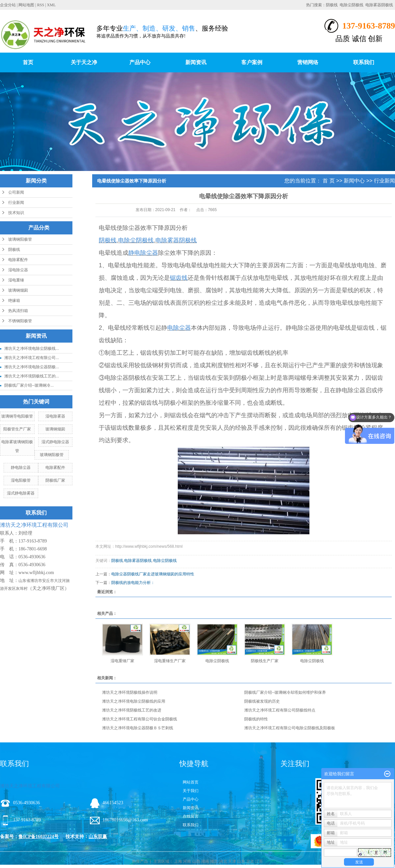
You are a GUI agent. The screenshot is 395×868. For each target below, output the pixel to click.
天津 (232, 861)
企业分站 (8, 5)
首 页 (329, 181)
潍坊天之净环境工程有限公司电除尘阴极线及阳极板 (290, 728)
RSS (41, 5)
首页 (28, 62)
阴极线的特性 (256, 719)
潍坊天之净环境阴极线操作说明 (130, 692)
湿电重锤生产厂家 (170, 661)
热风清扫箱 (18, 311)
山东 (241, 861)
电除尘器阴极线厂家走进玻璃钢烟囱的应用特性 (153, 574)
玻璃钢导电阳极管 (17, 416)
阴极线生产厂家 (265, 661)
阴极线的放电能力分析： (135, 583)
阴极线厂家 (55, 480)
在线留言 (191, 816)
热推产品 (140, 861)
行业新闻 (16, 203)
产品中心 (140, 62)
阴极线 (332, 5)
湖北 (214, 861)
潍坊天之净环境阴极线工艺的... (32, 376)
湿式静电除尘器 (55, 442)
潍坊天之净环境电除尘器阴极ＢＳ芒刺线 (138, 728)
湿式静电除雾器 (21, 493)
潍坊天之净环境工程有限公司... (32, 358)
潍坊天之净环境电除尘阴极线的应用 (134, 701)
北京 (250, 861)
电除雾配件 (18, 260)
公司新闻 (16, 192)
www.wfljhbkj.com (36, 573)
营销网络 (308, 62)
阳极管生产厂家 (17, 429)
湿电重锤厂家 (122, 661)
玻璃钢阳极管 (20, 239)
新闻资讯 (196, 62)
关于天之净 (84, 62)
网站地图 (26, 5)
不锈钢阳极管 (20, 321)
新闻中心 (354, 181)
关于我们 (191, 791)
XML (52, 5)
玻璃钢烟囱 (18, 290)
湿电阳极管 (21, 480)
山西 (196, 861)
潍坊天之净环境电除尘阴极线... (32, 349)
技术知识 (16, 213)
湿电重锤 (16, 280)
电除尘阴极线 (352, 5)
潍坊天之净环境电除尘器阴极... (32, 367)
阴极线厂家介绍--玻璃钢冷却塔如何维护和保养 (285, 692)
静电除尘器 (21, 468)
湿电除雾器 (55, 416)
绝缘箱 (14, 301)
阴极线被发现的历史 (262, 701)
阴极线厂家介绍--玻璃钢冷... (29, 385)
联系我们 (364, 62)
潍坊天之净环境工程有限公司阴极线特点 (280, 710)
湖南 (205, 861)
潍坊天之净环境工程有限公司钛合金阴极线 (140, 719)
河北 (223, 861)
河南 (187, 861)
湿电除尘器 (18, 270)
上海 (178, 861)
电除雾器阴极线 (379, 5)
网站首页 (191, 782)
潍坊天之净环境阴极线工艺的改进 (132, 710)
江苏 (259, 861)
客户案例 (252, 62)
